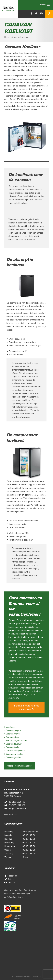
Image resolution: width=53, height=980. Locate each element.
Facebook (11, 876)
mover (11, 644)
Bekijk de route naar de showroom (27, 707)
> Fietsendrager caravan (16, 740)
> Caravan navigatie (13, 754)
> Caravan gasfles (13, 757)
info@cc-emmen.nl (15, 808)
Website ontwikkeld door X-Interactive (26, 977)
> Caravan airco (11, 737)
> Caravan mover (12, 734)
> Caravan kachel (12, 747)
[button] (43, 5)
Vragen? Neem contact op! (20, 766)
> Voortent (9, 727)
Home (7, 37)
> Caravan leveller (13, 744)
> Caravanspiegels (13, 730)
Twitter (9, 879)
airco (27, 644)
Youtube (10, 882)
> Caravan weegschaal (15, 751)
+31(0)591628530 (15, 802)
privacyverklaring (11, 814)
